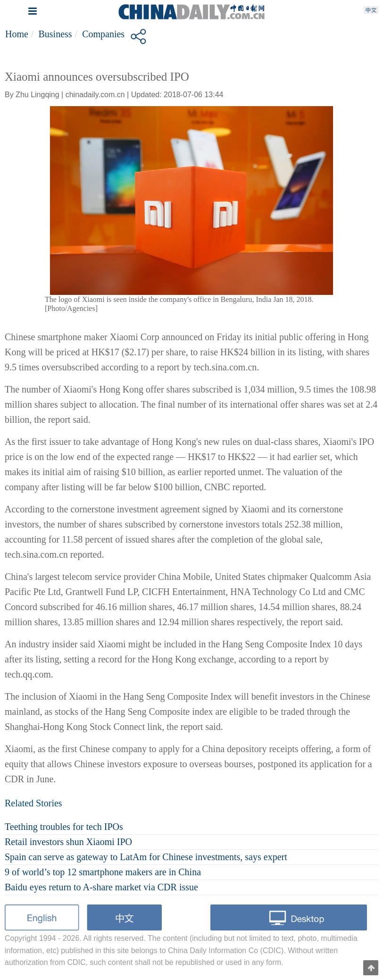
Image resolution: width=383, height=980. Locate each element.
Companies (103, 34)
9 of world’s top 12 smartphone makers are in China (103, 872)
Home (17, 34)
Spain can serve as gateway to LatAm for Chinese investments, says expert (146, 857)
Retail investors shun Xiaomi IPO (68, 842)
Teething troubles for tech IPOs (64, 827)
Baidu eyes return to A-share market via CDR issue (101, 887)
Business (55, 34)
